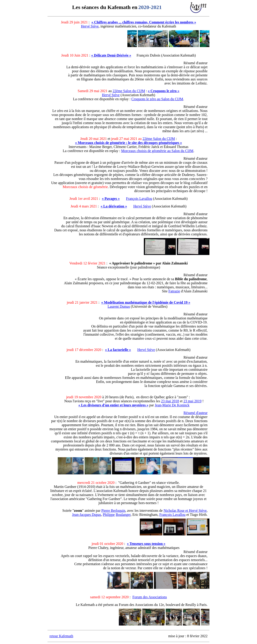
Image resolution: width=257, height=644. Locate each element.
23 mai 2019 (193, 401)
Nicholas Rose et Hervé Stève (185, 511)
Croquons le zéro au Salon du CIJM (157, 99)
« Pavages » (111, 199)
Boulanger (123, 515)
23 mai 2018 (170, 401)
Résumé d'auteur (195, 413)
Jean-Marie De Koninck (172, 405)
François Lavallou (139, 199)
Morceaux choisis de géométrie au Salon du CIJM (157, 151)
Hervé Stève (90, 26)
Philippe (109, 515)
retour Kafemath (61, 636)
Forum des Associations (150, 597)
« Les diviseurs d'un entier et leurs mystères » (114, 405)
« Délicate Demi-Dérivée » (111, 55)
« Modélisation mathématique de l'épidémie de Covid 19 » (146, 302)
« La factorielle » (118, 350)
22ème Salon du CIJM (129, 91)
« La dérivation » (114, 206)
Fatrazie (174, 291)
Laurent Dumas (119, 306)
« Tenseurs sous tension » (146, 544)
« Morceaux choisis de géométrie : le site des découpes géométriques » (128, 143)
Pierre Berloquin (113, 511)
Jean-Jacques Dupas (86, 515)
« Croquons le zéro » (164, 91)
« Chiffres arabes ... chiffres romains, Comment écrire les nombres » (144, 22)
